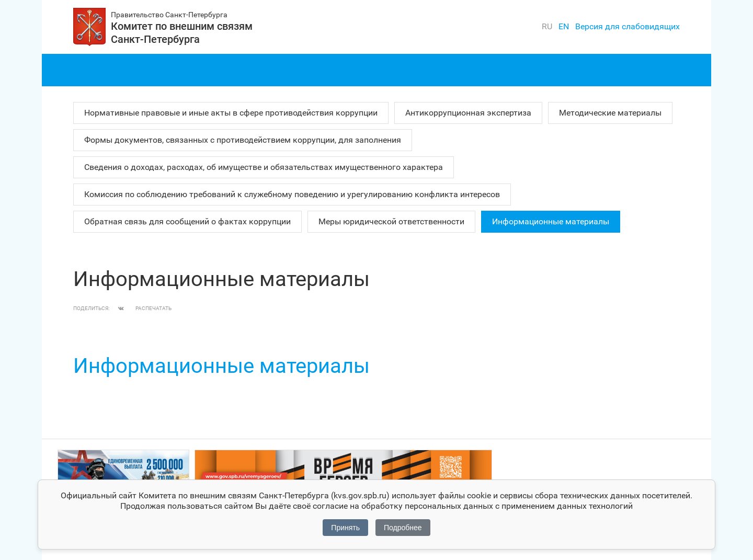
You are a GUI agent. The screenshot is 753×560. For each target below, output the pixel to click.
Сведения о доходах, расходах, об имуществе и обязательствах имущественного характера (264, 167)
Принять (345, 528)
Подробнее (403, 528)
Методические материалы (610, 113)
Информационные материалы (551, 221)
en (564, 26)
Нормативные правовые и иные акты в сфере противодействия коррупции (231, 113)
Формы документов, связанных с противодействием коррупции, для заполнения (243, 140)
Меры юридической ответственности (391, 221)
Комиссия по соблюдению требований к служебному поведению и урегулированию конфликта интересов (292, 194)
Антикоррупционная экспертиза (468, 113)
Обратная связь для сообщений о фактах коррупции (187, 221)
